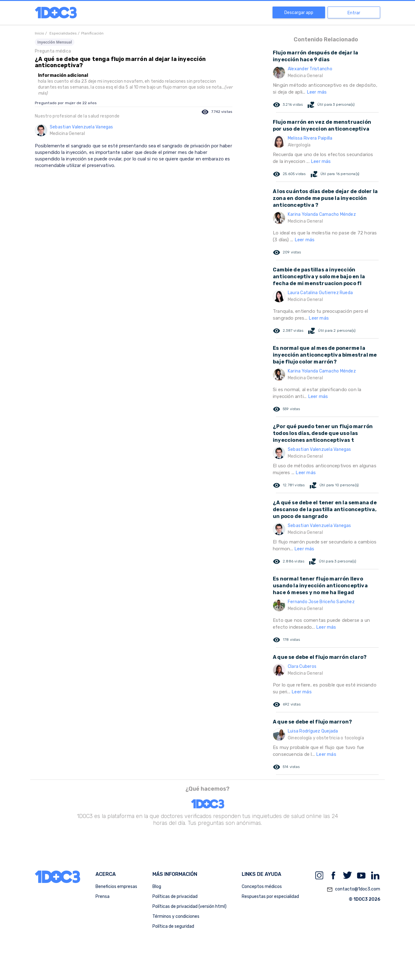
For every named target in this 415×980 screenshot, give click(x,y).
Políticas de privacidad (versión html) (189, 906)
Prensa (103, 897)
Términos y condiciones (176, 916)
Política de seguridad (173, 926)
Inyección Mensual (55, 42)
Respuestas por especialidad (270, 897)
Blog (157, 887)
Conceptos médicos (262, 887)
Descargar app (299, 13)
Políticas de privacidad (175, 897)
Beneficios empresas (116, 887)
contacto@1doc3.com (353, 890)
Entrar (354, 13)
